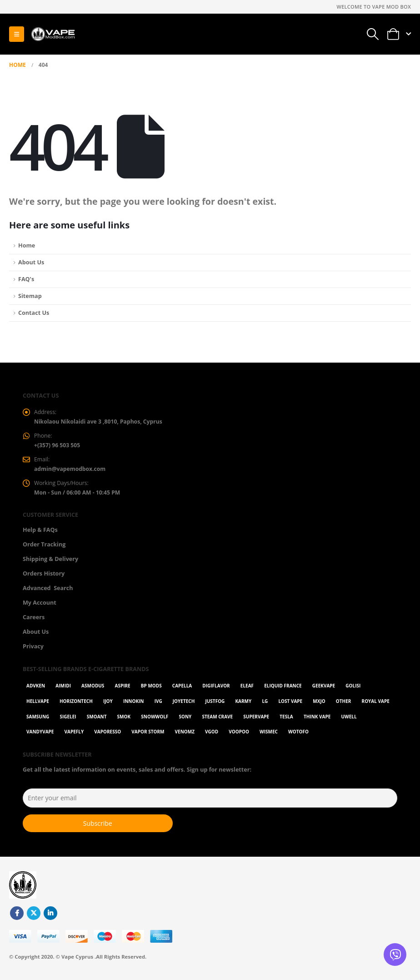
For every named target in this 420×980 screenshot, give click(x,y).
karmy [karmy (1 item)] (243, 705)
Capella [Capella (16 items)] (182, 689)
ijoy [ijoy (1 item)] (108, 705)
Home (27, 245)
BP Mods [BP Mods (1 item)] (151, 689)
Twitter (34, 917)
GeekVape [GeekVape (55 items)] (324, 689)
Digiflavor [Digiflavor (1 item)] (216, 689)
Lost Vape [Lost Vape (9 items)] (290, 705)
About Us (31, 262)
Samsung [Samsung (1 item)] (38, 720)
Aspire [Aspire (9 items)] (122, 689)
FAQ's (26, 279)
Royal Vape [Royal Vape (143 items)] (376, 705)
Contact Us (34, 313)
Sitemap (30, 296)
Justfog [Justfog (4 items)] (215, 705)
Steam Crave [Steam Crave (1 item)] (217, 720)
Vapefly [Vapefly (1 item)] (74, 735)
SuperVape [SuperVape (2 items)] (256, 720)
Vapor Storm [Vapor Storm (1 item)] (148, 735)
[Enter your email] (210, 802)
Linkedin (50, 917)
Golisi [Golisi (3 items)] (353, 689)
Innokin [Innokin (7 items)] (134, 705)
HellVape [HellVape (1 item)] (38, 705)
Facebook (17, 917)
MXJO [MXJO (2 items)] (319, 705)
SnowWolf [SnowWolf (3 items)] (155, 720)
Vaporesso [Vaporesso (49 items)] (107, 735)
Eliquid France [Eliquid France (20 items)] (283, 689)
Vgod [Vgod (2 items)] (212, 735)
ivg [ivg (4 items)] (158, 705)
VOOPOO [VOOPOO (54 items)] (239, 735)
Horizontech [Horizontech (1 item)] (76, 705)
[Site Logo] (53, 34)
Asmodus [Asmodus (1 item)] (93, 689)
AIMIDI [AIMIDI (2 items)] (63, 689)
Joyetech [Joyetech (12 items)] (184, 705)
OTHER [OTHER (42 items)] (344, 705)
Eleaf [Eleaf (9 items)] (247, 689)
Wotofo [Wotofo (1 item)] (298, 735)
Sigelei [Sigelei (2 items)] (68, 720)
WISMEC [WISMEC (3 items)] (269, 735)
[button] (17, 34)
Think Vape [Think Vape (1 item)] (317, 720)
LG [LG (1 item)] (265, 705)
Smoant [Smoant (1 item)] (97, 720)
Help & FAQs (40, 533)
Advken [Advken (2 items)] (36, 689)
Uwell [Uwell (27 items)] (349, 720)
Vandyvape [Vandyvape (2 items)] (40, 735)
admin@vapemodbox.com (71, 471)
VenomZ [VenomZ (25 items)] (185, 735)
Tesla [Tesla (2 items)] (286, 720)
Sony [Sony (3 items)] (185, 720)
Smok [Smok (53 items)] (124, 720)
